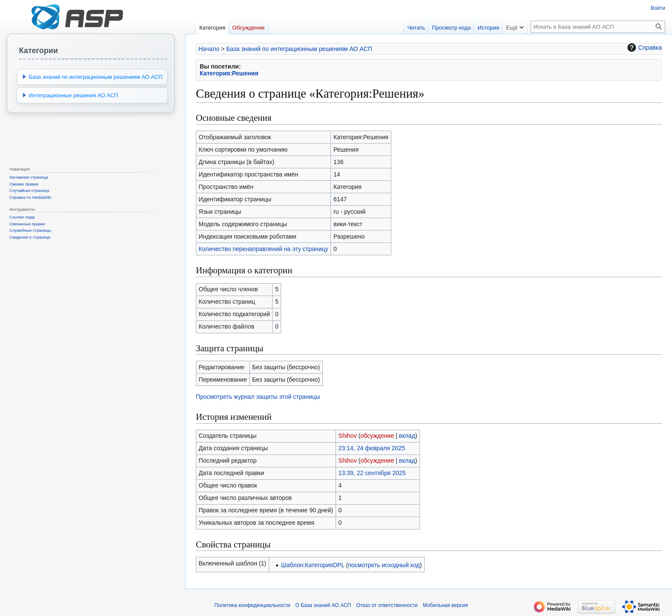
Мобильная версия (446, 605)
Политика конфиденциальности (252, 605)
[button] (24, 77)
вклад (407, 436)
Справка (643, 48)
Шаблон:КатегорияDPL (313, 565)
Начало (209, 49)
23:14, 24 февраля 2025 (372, 448)
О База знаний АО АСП (323, 605)
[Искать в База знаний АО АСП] (598, 27)
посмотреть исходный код (384, 565)
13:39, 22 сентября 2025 (372, 473)
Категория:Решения (229, 73)
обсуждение (377, 436)
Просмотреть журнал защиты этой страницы (258, 397)
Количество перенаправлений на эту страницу (264, 249)
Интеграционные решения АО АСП (73, 95)
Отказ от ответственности (387, 605)
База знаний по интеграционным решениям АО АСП (299, 49)
